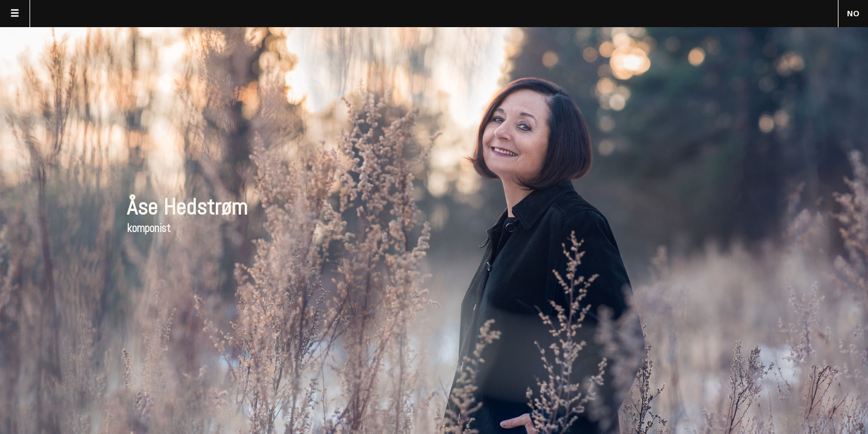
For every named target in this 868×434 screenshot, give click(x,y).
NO (853, 13)
